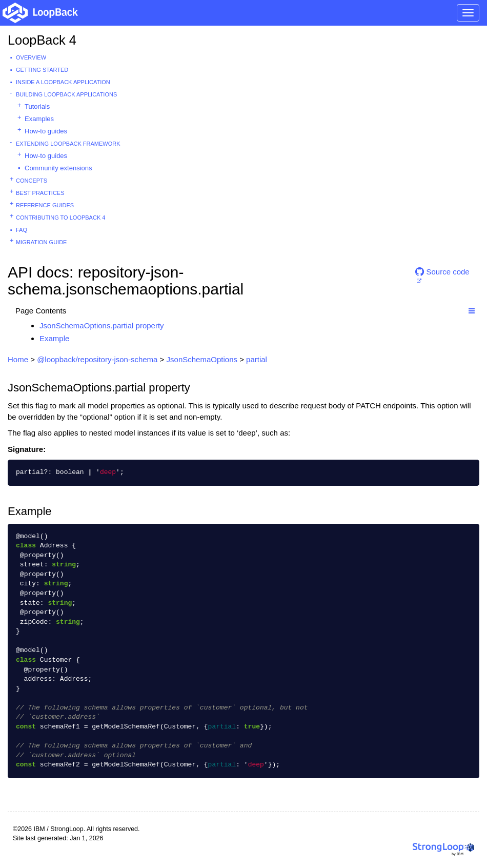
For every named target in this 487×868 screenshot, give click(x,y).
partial (257, 359)
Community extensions (58, 168)
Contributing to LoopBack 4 (60, 218)
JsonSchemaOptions (202, 359)
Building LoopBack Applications (66, 94)
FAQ (22, 230)
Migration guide (41, 242)
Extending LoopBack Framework (68, 144)
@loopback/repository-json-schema (97, 359)
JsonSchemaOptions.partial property (102, 325)
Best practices (40, 193)
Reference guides (45, 205)
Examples (39, 119)
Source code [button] (442, 272)
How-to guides (46, 131)
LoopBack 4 (42, 40)
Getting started (42, 70)
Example (54, 338)
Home (18, 359)
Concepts (32, 181)
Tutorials (37, 106)
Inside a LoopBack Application (63, 82)
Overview (31, 57)
